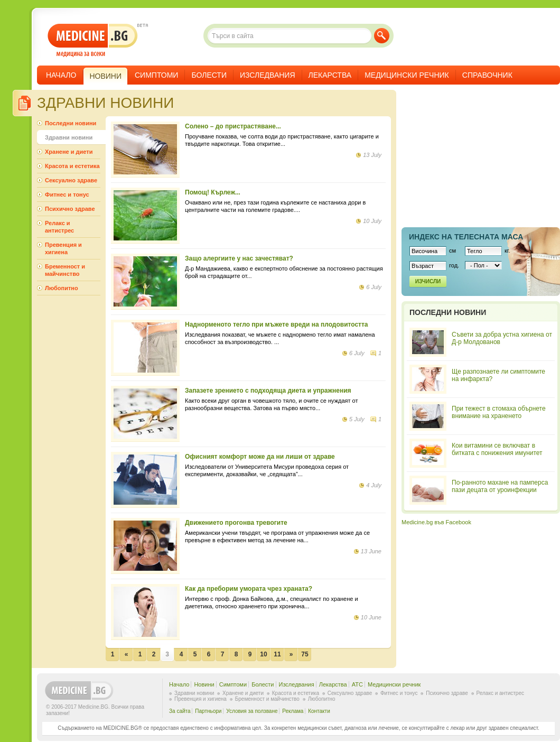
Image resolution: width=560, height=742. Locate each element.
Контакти (319, 711)
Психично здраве (70, 209)
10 (263, 654)
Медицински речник (407, 75)
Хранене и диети (69, 152)
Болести (209, 75)
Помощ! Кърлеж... (213, 192)
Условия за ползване (252, 711)
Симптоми (156, 75)
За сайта (180, 711)
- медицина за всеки (93, 40)
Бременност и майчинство (65, 270)
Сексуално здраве (71, 180)
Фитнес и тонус (67, 194)
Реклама (293, 711)
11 (277, 654)
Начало (61, 75)
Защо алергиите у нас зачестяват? (239, 258)
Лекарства (330, 75)
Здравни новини (69, 137)
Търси (382, 36)
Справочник (487, 75)
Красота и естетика (72, 166)
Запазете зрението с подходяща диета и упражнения (268, 391)
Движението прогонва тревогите (236, 523)
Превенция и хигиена (63, 248)
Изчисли (428, 281)
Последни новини (71, 123)
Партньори (208, 711)
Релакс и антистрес (59, 227)
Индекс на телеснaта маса (466, 237)
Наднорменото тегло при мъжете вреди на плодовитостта (277, 324)
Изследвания (268, 75)
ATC (357, 684)
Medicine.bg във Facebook (436, 522)
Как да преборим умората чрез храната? (249, 589)
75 (305, 654)
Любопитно (62, 288)
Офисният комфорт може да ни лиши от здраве (260, 457)
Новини (204, 684)
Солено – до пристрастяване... (233, 126)
